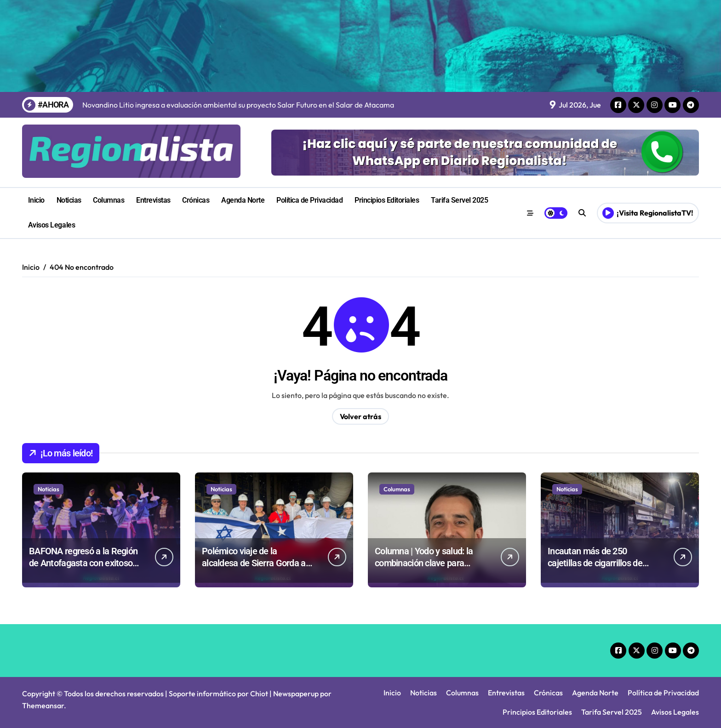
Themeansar (43, 705)
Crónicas (196, 200)
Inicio (36, 200)
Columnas (109, 200)
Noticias (69, 200)
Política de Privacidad (309, 200)
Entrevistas (153, 200)
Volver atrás (360, 416)
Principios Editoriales (387, 200)
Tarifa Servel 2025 (459, 200)
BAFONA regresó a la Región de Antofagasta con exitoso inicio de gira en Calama (83, 563)
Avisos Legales (51, 225)
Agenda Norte (243, 200)
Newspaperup (296, 694)
